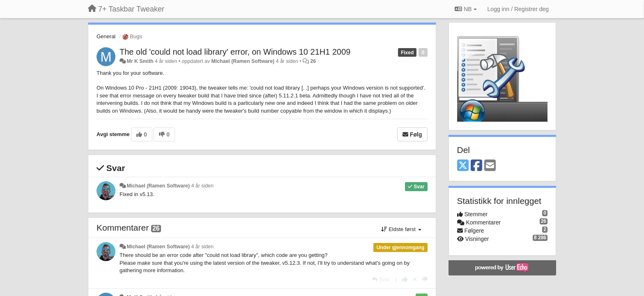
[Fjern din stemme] (415, 279)
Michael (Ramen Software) (243, 61)
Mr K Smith (140, 61)
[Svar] (381, 279)
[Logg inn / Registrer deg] (518, 9)
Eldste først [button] (401, 229)
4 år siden (202, 186)
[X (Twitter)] (463, 166)
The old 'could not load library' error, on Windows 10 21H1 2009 (235, 52)
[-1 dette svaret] (425, 279)
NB (466, 9)
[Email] (490, 166)
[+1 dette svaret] (405, 279)
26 (313, 61)
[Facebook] (476, 166)
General (106, 36)
